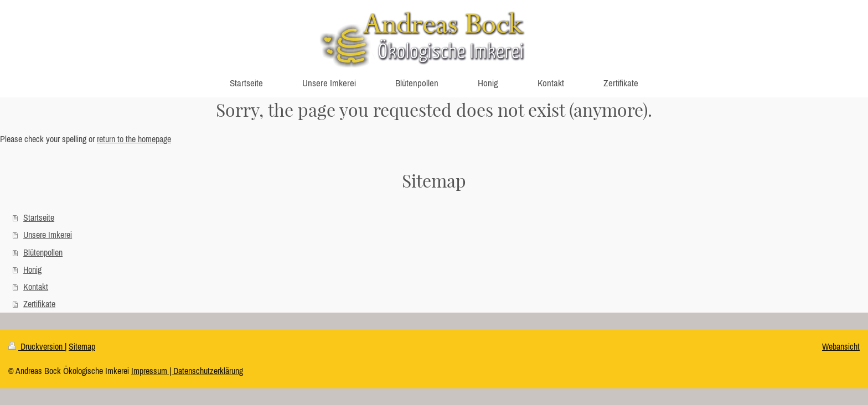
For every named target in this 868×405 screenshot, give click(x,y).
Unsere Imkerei (48, 235)
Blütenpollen (43, 252)
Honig (32, 269)
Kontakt (36, 287)
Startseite (39, 217)
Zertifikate (39, 304)
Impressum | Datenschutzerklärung (187, 371)
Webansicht (841, 346)
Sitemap (82, 346)
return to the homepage (134, 139)
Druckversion (37, 346)
